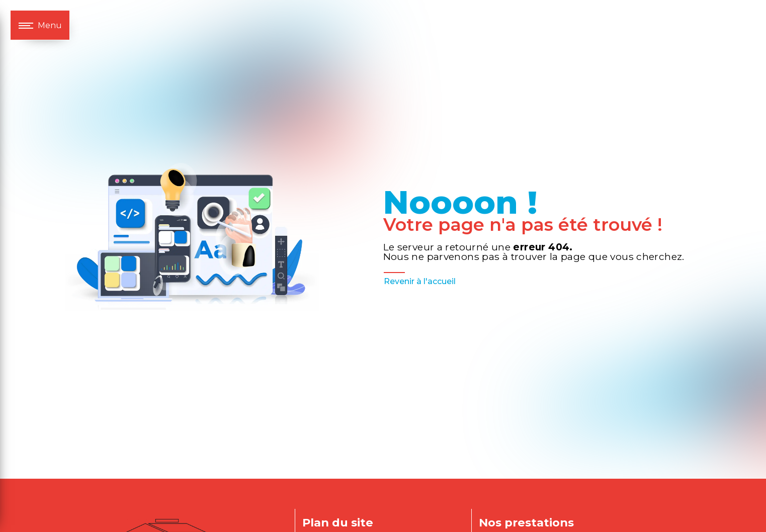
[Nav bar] (40, 25)
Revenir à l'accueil (420, 281)
